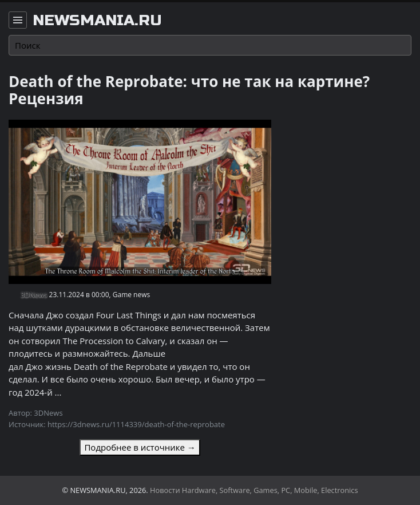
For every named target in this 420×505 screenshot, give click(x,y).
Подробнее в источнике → (140, 447)
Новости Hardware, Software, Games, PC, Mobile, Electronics (254, 490)
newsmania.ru (97, 21)
